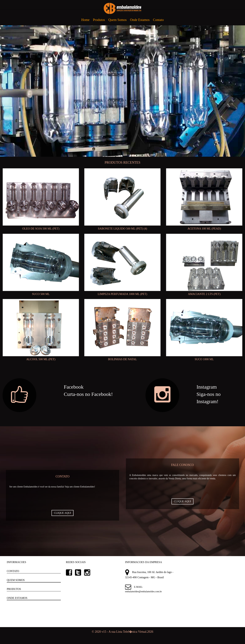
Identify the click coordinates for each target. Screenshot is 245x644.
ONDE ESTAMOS (17, 598)
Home (85, 20)
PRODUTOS (14, 589)
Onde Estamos (140, 20)
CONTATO (13, 571)
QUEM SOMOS (16, 580)
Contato (158, 20)
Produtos (99, 20)
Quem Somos (117, 20)
